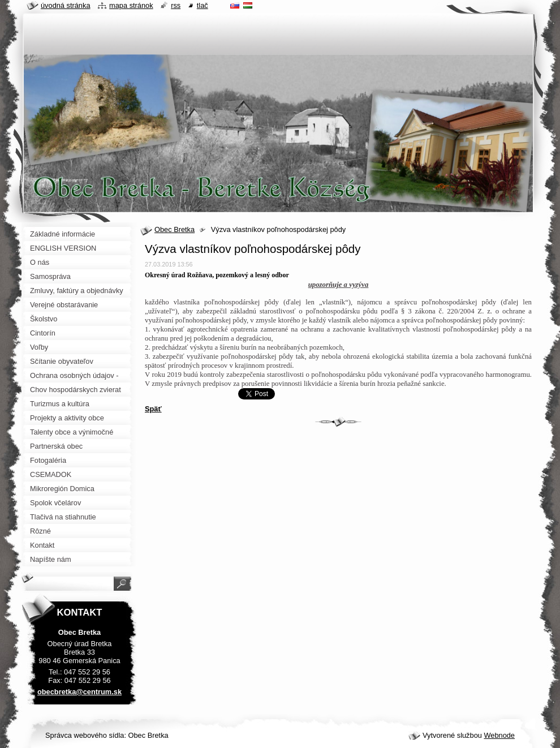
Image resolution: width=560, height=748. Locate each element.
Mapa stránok (131, 5)
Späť (153, 409)
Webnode (499, 735)
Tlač (203, 5)
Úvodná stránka (66, 5)
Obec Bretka (175, 229)
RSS (176, 5)
